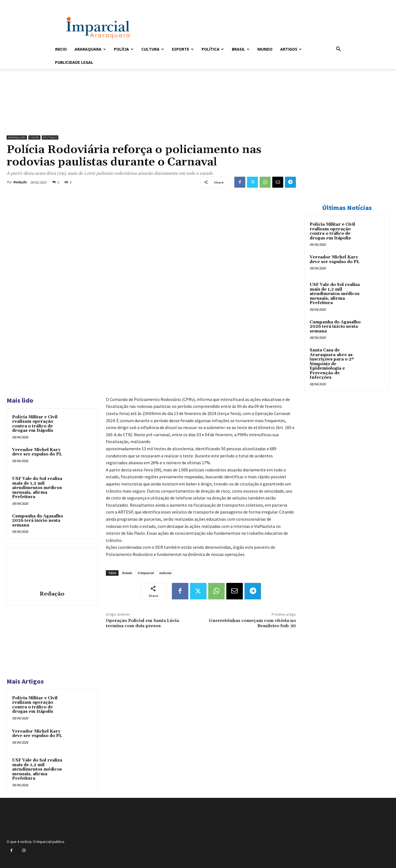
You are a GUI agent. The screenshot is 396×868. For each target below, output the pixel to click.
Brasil (241, 49)
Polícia (124, 49)
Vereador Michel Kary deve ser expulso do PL (37, 452)
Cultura (153, 49)
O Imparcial (145, 573)
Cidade (34, 137)
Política (213, 49)
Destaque (50, 137)
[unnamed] (151, 119)
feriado (127, 573)
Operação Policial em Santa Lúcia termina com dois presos (142, 623)
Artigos (291, 49)
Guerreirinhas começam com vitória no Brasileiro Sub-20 (252, 623)
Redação (20, 182)
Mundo (265, 49)
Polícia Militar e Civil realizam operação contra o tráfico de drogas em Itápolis (35, 424)
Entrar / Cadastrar (64, 4)
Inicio (61, 49)
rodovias (165, 573)
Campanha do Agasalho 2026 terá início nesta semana (38, 521)
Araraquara (90, 49)
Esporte (183, 49)
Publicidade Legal (74, 62)
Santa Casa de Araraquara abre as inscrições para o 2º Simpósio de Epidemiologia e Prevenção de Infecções (332, 364)
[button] (338, 50)
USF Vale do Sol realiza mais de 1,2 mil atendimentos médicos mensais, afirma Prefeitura (37, 488)
